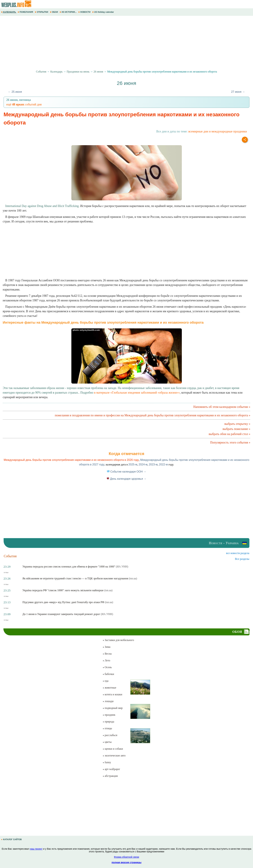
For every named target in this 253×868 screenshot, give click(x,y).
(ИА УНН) (122, 567)
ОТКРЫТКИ (42, 12)
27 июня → (238, 92)
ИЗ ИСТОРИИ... (68, 12)
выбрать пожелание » (236, 429)
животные (109, 688)
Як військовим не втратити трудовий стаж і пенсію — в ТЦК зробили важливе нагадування (75, 578)
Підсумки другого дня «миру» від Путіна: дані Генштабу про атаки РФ (63, 602)
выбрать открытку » (237, 424)
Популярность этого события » (230, 442)
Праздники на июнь (78, 72)
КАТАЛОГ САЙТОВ (12, 839)
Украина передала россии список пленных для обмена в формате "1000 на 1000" (69, 567)
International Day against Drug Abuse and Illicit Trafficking (42, 206)
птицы (107, 728)
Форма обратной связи (126, 857)
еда (106, 681)
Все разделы (242, 559)
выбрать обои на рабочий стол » (229, 434)
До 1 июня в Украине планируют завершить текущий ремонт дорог (61, 614)
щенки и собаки (113, 749)
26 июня (98, 72)
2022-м (163, 464)
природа (108, 722)
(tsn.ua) (133, 578)
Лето (106, 660)
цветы (107, 742)
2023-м (153, 464)
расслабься (110, 735)
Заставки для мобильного (118, 640)
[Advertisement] (102, 43)
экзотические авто (114, 756)
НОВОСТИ (85, 12)
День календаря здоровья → (126, 479)
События (41, 72)
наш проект (36, 849)
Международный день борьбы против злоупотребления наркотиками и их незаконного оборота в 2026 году (71, 460)
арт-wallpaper (111, 769)
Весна (107, 654)
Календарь (56, 72)
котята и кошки (112, 694)
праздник (109, 715)
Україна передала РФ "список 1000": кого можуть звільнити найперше (63, 590)
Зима (107, 647)
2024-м (143, 464)
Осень (107, 667)
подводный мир (113, 708)
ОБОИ (54, 12)
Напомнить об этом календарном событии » (222, 407)
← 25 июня (15, 92)
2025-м (133, 464)
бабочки (108, 674)
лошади (108, 701)
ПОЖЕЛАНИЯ (26, 12)
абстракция (110, 776)
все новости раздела (238, 553)
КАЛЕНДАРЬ (9, 12)
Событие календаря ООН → (127, 472)
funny (107, 762)
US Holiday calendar (103, 12)
